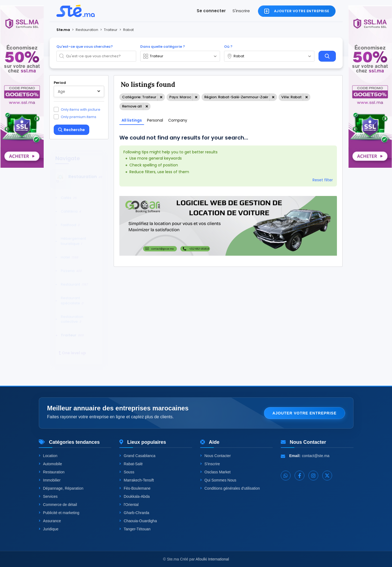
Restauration (52, 472)
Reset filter (323, 180)
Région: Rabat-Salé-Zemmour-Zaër (236, 97)
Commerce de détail (58, 505)
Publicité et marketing (59, 513)
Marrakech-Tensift (137, 480)
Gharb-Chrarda (134, 513)
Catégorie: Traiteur (139, 97)
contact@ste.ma (316, 456)
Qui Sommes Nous (218, 480)
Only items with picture (81, 109)
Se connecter (211, 11)
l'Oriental (129, 505)
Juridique (49, 529)
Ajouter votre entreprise (304, 413)
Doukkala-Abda (135, 496)
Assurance (50, 521)
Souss (127, 472)
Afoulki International (212, 559)
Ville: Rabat (291, 97)
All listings (132, 120)
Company (178, 120)
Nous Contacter (216, 456)
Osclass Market (215, 472)
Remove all (132, 106)
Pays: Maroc (180, 97)
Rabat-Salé (131, 464)
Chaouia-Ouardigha (138, 521)
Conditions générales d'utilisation (230, 488)
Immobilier (50, 480)
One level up (72, 348)
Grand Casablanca (137, 456)
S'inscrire (241, 11)
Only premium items (79, 117)
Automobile (50, 464)
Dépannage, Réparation (61, 488)
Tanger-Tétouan (135, 529)
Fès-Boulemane (135, 488)
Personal (155, 120)
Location (48, 456)
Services (48, 496)
